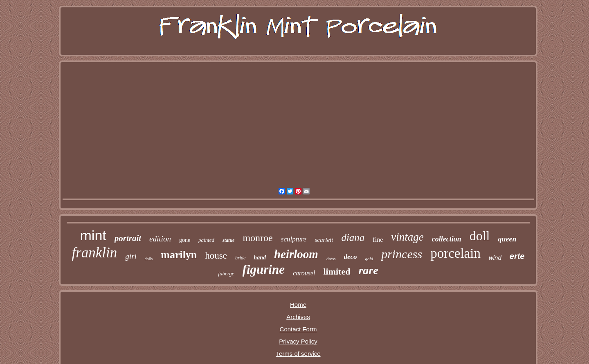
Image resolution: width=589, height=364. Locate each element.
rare (368, 270)
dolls (149, 259)
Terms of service (298, 354)
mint (93, 235)
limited (337, 271)
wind (495, 258)
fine (378, 240)
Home (298, 305)
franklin (94, 253)
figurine (264, 269)
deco (351, 257)
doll (480, 236)
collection (447, 239)
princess (402, 254)
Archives (298, 317)
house (216, 256)
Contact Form (298, 329)
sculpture (294, 239)
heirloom (296, 254)
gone (185, 240)
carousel (304, 273)
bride (240, 258)
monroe (257, 238)
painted (206, 240)
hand (260, 258)
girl (131, 256)
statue (228, 240)
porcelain (455, 253)
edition (160, 239)
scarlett (324, 240)
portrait (128, 238)
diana (353, 238)
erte (517, 256)
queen (507, 239)
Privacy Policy (298, 341)
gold (369, 259)
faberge (226, 274)
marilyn (179, 255)
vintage (407, 237)
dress (331, 259)
